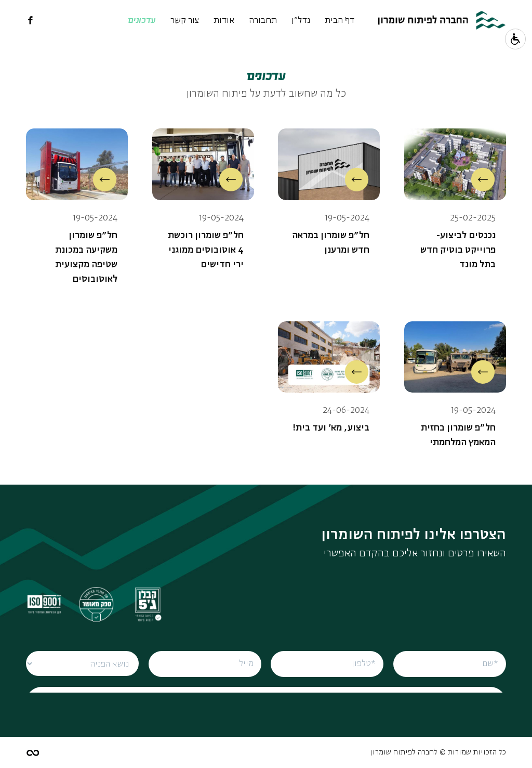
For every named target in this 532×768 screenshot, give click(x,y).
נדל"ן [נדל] (301, 21)
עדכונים (142, 21)
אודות (224, 21)
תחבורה (263, 21)
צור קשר (185, 21)
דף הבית (340, 21)
